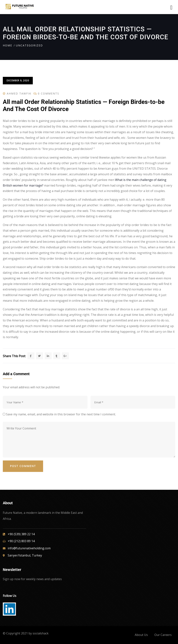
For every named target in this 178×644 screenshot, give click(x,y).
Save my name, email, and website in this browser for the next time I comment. (61, 414)
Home (7, 45)
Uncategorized (29, 45)
